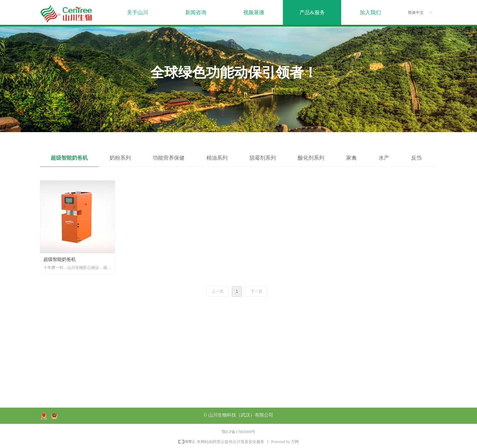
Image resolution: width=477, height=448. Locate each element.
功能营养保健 (169, 158)
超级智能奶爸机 (69, 158)
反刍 (416, 158)
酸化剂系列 (311, 158)
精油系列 (217, 158)
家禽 (351, 158)
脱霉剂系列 (263, 158)
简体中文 (416, 13)
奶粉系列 (120, 158)
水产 (384, 158)
